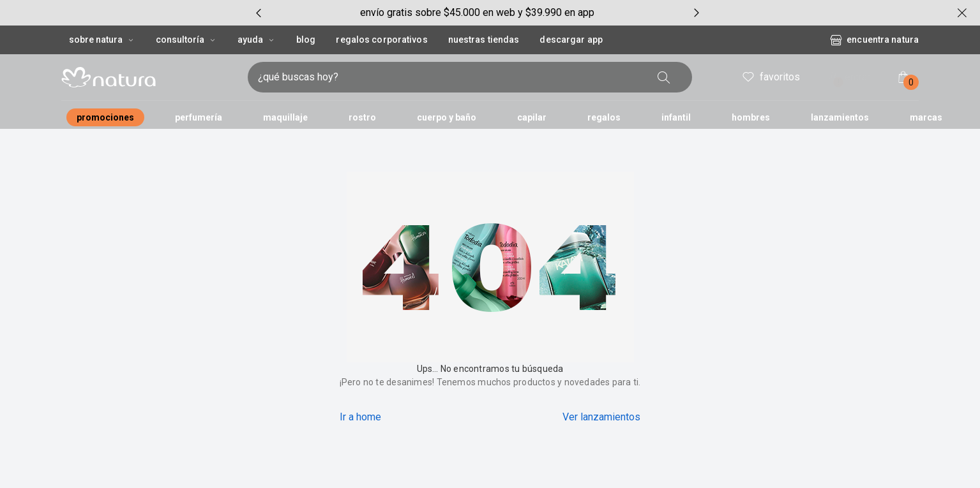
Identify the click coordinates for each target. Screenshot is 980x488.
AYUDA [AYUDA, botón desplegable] (257, 40)
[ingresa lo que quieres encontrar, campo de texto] (449, 77)
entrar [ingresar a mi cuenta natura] (848, 78)
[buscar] (664, 77)
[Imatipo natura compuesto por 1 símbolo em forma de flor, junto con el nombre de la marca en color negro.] (149, 77)
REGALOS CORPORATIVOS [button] (381, 40)
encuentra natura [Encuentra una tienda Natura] (874, 40)
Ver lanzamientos (601, 417)
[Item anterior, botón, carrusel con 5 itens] (259, 13)
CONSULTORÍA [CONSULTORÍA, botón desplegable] (186, 40)
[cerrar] (962, 13)
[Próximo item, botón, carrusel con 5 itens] (697, 13)
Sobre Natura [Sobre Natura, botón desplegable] (102, 40)
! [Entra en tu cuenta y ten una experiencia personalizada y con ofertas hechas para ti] (839, 82)
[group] (478, 13)
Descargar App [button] (571, 40)
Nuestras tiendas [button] (484, 40)
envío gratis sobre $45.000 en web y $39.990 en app (477, 12)
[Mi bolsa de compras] (903, 77)
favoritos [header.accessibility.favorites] (770, 77)
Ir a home (360, 417)
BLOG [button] (306, 40)
